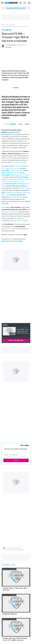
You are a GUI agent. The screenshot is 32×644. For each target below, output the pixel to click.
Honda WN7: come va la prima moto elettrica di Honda (23, 330)
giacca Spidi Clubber (19, 549)
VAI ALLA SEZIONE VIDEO (16, 340)
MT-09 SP (17, 166)
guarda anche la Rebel (9, 229)
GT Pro (9, 548)
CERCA (16, 460)
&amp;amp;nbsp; (16, 60)
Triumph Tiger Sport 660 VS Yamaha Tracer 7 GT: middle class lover (15, 639)
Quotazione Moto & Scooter (16, 8)
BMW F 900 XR (15, 173)
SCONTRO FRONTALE (10, 614)
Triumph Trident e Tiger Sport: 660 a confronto (15, 589)
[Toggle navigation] (2, 3)
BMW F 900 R (25, 188)
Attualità (12, 25)
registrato (5, 241)
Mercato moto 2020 (8, 549)
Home (7, 25)
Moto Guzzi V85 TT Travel (14, 184)
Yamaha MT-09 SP (12, 192)
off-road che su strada (19, 162)
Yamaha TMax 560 (16, 197)
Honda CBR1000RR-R (13, 179)
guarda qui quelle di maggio (18, 220)
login (21, 241)
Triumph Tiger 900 (16, 170)
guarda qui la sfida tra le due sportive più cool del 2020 (15, 181)
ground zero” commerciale (10, 212)
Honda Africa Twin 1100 (12, 168)
